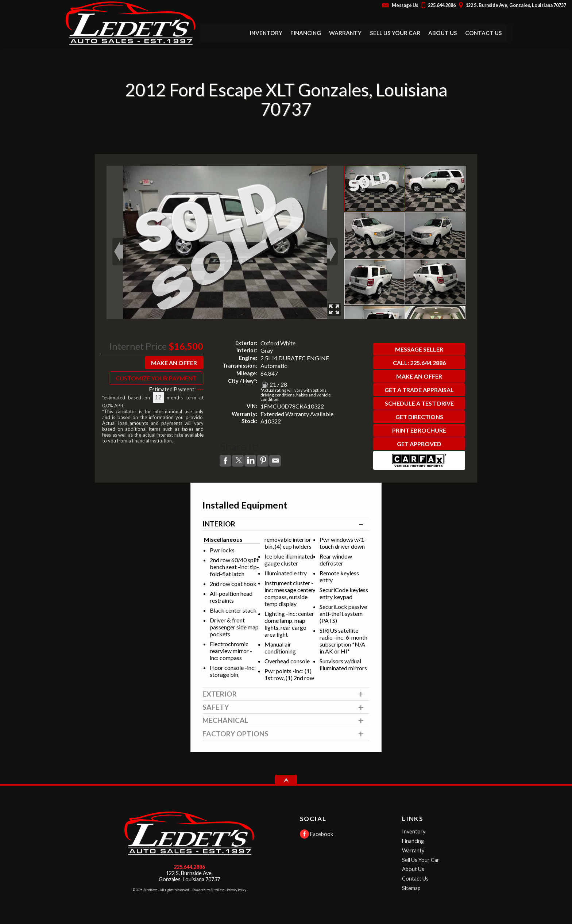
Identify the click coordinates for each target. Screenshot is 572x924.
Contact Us (415, 879)
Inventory (414, 831)
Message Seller (419, 349)
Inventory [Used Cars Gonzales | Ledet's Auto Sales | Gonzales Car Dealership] (266, 33)
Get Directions (419, 417)
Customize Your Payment (156, 378)
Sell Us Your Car (395, 33)
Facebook (316, 834)
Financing (413, 841)
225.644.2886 (189, 867)
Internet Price (138, 346)
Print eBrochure (419, 430)
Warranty (413, 850)
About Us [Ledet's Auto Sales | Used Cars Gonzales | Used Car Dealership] (443, 33)
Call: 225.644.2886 (419, 363)
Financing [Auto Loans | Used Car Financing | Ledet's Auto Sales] (306, 33)
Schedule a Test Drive (419, 403)
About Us (413, 869)
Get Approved (419, 444)
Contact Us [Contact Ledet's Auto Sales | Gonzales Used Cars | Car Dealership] (484, 33)
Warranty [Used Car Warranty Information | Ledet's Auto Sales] (346, 33)
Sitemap (411, 888)
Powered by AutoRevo (208, 890)
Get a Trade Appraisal (419, 390)
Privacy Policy (237, 890)
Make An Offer (174, 363)
